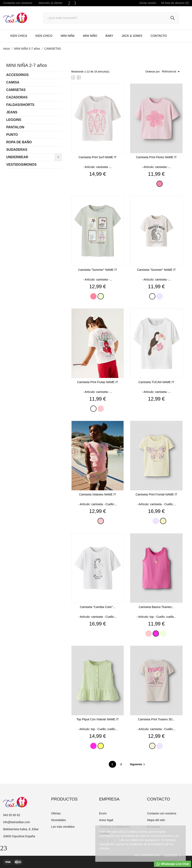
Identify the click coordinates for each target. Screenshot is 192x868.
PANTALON (15, 127)
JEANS (12, 112)
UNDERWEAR (17, 157)
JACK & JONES (132, 36)
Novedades (59, 820)
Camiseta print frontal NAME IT (156, 494)
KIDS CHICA (19, 36)
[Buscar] (111, 18)
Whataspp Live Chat (172, 864)
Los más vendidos (63, 827)
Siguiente (138, 764)
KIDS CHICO (44, 36)
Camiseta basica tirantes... (156, 607)
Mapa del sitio (156, 820)
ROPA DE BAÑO (19, 142)
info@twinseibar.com (17, 822)
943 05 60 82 (12, 815)
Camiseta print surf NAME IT (98, 157)
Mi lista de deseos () (175, 3)
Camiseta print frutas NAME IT (98, 382)
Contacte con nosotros (18, 3)
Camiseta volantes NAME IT (97, 494)
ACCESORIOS (17, 75)
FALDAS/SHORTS (20, 105)
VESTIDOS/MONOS (21, 165)
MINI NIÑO (90, 36)
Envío (103, 813)
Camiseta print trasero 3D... (156, 719)
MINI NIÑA (68, 36)
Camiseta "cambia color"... (98, 607)
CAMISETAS (16, 90)
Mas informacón (147, 855)
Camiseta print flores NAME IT (156, 157)
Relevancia (172, 72)
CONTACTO (159, 36)
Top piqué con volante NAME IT (97, 719)
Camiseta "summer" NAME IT (98, 270)
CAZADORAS (17, 97)
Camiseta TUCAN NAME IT (156, 382)
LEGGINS (14, 120)
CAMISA (13, 82)
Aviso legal (106, 820)
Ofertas (56, 813)
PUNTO (12, 135)
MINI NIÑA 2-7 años (27, 65)
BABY (109, 36)
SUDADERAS (17, 150)
